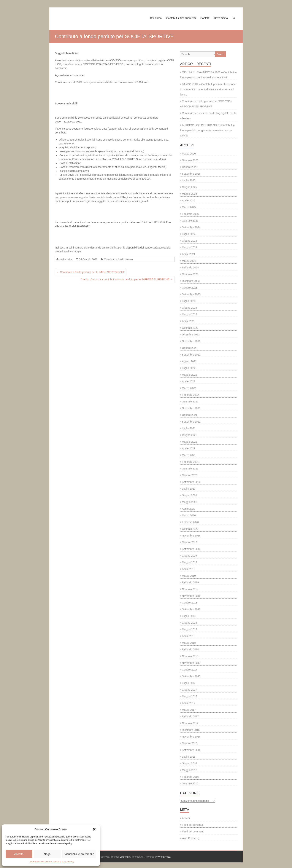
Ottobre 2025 (190, 167)
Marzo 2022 (189, 388)
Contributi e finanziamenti (181, 18)
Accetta (19, 854)
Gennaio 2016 (190, 783)
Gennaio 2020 (190, 529)
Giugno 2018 (189, 623)
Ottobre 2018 (190, 603)
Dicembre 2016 (191, 730)
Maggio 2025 (189, 194)
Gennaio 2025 (190, 221)
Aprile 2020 (189, 509)
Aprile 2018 (189, 636)
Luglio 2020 (189, 489)
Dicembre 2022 (191, 335)
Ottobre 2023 (190, 288)
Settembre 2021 (191, 422)
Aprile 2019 (189, 569)
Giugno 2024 (189, 241)
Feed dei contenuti (193, 825)
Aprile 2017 (189, 703)
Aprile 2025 (189, 200)
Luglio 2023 (189, 301)
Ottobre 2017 (190, 670)
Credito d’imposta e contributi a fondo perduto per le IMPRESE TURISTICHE (127, 279)
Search (220, 54)
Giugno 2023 (189, 308)
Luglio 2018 (189, 616)
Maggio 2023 (189, 314)
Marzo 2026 (189, 154)
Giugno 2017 (189, 690)
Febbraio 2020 (190, 522)
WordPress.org (191, 838)
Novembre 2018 (191, 596)
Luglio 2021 (189, 428)
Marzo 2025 (189, 207)
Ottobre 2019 (190, 542)
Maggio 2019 (189, 562)
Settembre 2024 (191, 227)
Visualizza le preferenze (79, 854)
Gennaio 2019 (190, 589)
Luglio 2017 (189, 683)
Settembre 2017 (191, 676)
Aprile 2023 (189, 321)
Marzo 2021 (189, 455)
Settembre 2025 (191, 174)
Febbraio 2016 (190, 777)
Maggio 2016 (189, 770)
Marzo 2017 (189, 710)
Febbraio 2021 (190, 462)
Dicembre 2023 (191, 281)
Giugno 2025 (189, 187)
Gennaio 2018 (190, 656)
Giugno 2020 (189, 495)
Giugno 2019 (189, 556)
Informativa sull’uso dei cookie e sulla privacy (52, 862)
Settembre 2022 (191, 355)
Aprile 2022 (189, 381)
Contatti (205, 18)
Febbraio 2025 (190, 214)
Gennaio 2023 (190, 328)
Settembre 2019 (191, 549)
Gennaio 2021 (190, 469)
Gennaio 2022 (190, 402)
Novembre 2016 (191, 737)
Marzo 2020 (189, 515)
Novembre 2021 (191, 408)
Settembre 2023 (191, 294)
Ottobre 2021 (190, 415)
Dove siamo (221, 18)
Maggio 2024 (189, 247)
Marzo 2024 (189, 261)
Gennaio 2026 (190, 160)
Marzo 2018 (189, 643)
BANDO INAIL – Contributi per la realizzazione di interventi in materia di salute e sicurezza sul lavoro (208, 89)
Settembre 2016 (191, 750)
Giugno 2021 (189, 435)
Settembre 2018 (191, 609)
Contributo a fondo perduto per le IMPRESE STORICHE (91, 272)
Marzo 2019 (189, 576)
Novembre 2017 (191, 663)
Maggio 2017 (189, 696)
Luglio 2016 (189, 757)
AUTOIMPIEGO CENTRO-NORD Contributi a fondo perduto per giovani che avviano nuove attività (207, 130)
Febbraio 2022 (190, 395)
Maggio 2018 (189, 629)
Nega (47, 854)
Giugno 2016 (189, 763)
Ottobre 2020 (190, 475)
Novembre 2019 (191, 536)
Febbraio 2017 (190, 716)
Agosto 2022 (189, 361)
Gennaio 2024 (190, 274)
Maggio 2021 (189, 442)
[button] (94, 829)
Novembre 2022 (191, 341)
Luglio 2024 (189, 234)
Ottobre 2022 (190, 348)
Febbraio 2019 (190, 582)
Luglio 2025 (189, 180)
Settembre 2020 (191, 482)
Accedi (186, 818)
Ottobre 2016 (190, 743)
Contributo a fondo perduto (118, 259)
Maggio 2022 (189, 375)
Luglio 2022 (189, 368)
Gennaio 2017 (190, 723)
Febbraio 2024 (190, 267)
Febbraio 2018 (190, 649)
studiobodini (66, 259)
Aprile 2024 (189, 254)
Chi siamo (156, 18)
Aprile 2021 (189, 448)
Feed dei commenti (193, 832)
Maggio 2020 (189, 502)
